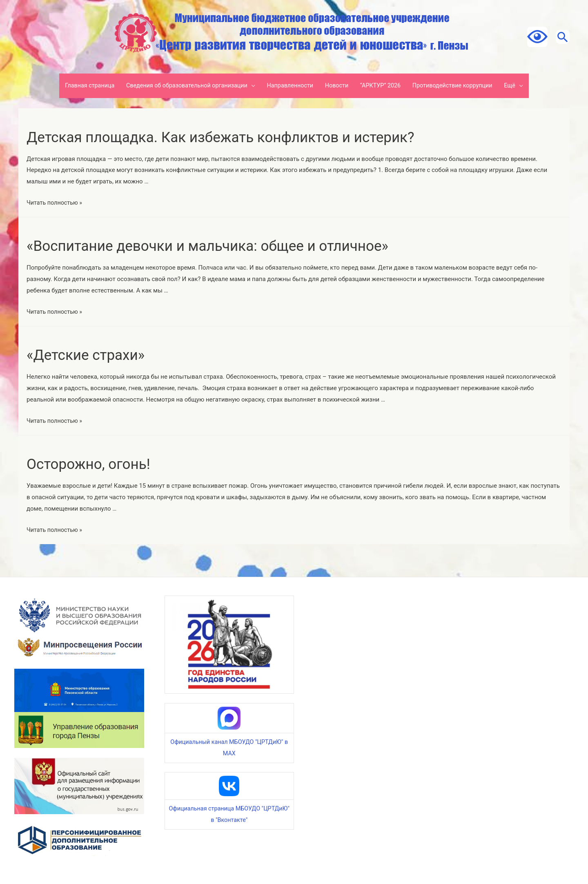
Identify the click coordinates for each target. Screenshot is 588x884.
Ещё (520, 86)
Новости (339, 86)
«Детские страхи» (94, 354)
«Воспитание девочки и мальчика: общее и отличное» (233, 245)
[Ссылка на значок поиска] (559, 37)
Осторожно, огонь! (97, 463)
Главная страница (81, 86)
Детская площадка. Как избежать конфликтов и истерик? (248, 137)
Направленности (290, 86)
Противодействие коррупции (460, 86)
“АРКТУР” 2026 (384, 86)
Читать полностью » (56, 203)
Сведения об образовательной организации (182, 86)
